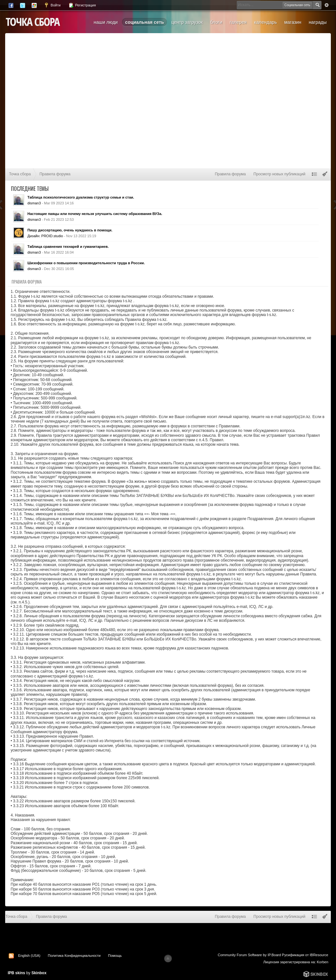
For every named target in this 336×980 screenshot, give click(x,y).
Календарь (265, 22)
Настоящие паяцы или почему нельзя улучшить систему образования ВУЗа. (95, 214)
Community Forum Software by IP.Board (249, 955)
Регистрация (82, 5)
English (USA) (29, 956)
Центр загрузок (187, 22)
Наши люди (106, 22)
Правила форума (230, 174)
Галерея (238, 22)
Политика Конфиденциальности (74, 956)
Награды (318, 22)
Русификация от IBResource (305, 955)
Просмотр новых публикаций (279, 174)
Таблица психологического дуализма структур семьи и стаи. (81, 197)
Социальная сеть (145, 22)
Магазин (293, 22)
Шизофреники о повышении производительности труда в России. (86, 263)
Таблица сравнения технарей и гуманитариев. (68, 247)
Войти (52, 5)
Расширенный (327, 5)
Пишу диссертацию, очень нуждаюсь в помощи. (70, 230)
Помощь (115, 956)
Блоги (216, 22)
